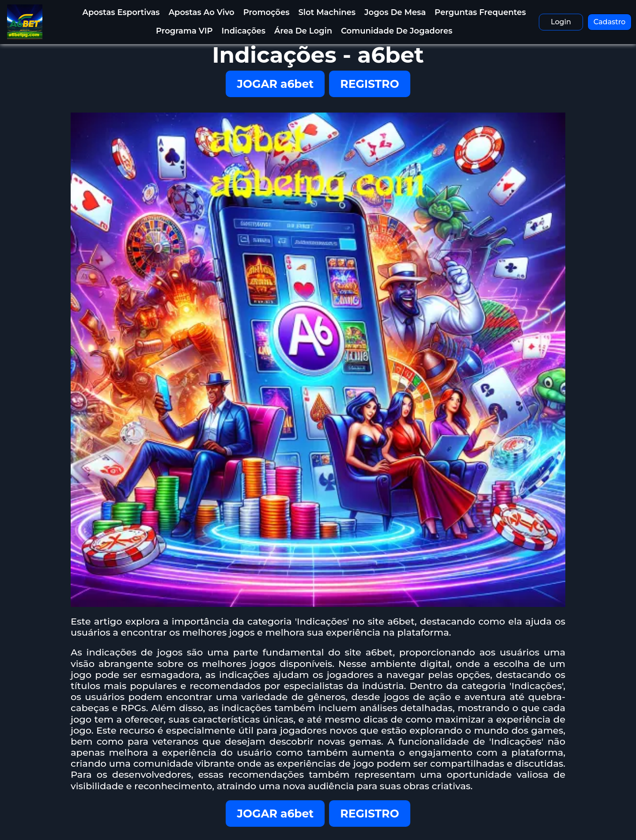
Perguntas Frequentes (480, 12)
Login (561, 22)
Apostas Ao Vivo (202, 12)
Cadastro (610, 22)
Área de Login (303, 31)
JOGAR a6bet (275, 84)
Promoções (267, 12)
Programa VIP (184, 31)
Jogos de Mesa (395, 12)
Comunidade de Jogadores (397, 31)
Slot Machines (327, 12)
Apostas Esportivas (121, 12)
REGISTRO (369, 84)
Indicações (244, 31)
